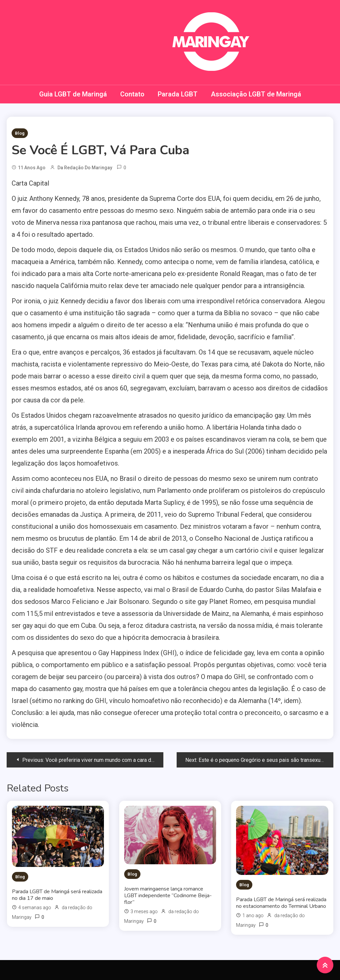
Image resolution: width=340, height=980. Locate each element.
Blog (20, 133)
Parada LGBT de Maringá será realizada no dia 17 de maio (57, 895)
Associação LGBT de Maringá (256, 94)
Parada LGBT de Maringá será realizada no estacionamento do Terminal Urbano (281, 903)
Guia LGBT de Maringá (73, 94)
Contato (132, 94)
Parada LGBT (178, 94)
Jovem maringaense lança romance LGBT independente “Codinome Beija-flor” (168, 896)
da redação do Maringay (85, 168)
